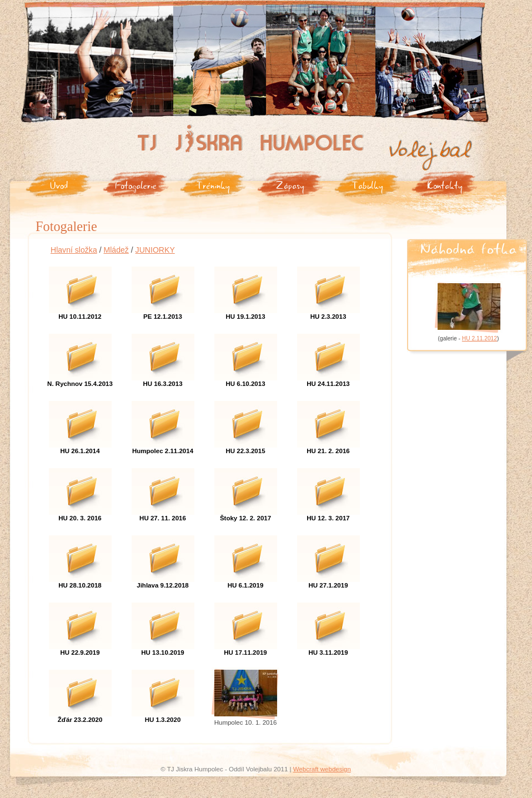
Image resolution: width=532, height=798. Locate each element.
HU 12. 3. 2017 (328, 491)
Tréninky (213, 184)
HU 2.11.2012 (480, 338)
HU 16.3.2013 (163, 357)
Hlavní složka (74, 250)
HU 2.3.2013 (328, 290)
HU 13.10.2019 (163, 626)
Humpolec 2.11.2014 (163, 424)
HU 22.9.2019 (80, 626)
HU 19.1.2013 (246, 290)
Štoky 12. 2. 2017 (246, 491)
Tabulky (368, 184)
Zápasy (290, 184)
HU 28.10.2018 (80, 559)
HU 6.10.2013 (246, 357)
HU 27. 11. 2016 (163, 491)
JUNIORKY (155, 250)
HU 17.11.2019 (246, 626)
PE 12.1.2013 (163, 290)
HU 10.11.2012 (80, 290)
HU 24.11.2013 (328, 357)
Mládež (116, 250)
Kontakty (445, 184)
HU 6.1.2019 (246, 559)
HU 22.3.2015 (246, 424)
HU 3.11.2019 (328, 626)
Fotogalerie (136, 184)
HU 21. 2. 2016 (328, 424)
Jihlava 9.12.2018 (163, 559)
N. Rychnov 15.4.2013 (80, 357)
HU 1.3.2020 (163, 693)
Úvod (59, 184)
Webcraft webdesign (322, 769)
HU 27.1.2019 (328, 559)
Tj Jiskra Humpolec (168, 129)
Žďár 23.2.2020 (80, 693)
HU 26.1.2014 (80, 424)
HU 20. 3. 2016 (80, 491)
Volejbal (402, 143)
